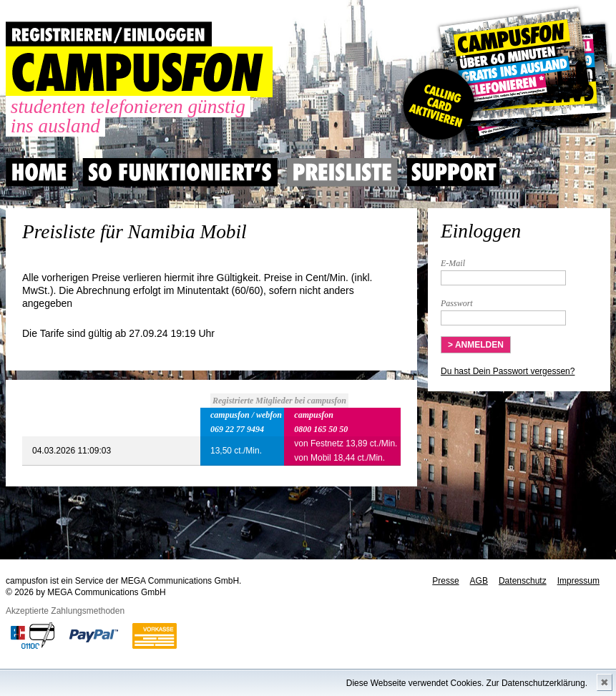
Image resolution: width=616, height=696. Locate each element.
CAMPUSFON (139, 72)
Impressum (578, 581)
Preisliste (342, 172)
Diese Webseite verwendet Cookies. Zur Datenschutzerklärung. (467, 683)
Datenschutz (523, 581)
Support (454, 172)
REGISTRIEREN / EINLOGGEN (109, 34)
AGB (479, 581)
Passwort (457, 303)
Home (39, 172)
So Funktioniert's (180, 172)
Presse (445, 581)
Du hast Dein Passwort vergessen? (508, 371)
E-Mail (453, 263)
